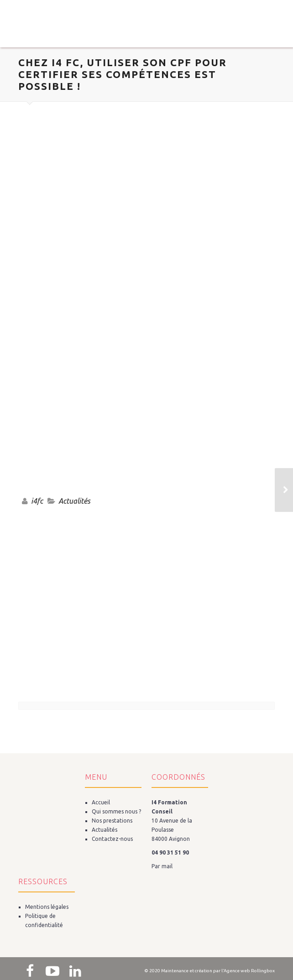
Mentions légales (47, 907)
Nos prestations (112, 821)
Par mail (162, 866)
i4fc (37, 501)
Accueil (101, 802)
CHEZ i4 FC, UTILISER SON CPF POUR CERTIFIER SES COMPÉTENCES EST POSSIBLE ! (123, 74)
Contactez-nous (112, 839)
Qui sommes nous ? (116, 811)
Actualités (74, 501)
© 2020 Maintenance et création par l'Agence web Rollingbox (209, 971)
